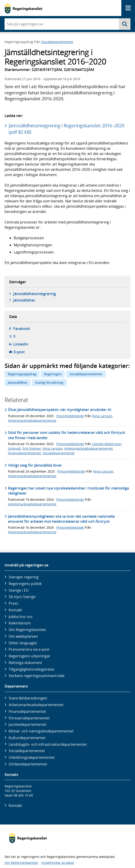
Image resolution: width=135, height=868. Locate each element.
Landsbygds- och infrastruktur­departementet (48, 744)
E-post (19, 352)
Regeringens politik (25, 584)
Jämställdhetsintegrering (35, 294)
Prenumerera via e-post (29, 649)
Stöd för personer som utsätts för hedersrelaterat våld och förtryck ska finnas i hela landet (67, 435)
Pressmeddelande (70, 416)
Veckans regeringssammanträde (37, 676)
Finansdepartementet (25, 453)
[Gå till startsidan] (23, 8)
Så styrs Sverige (22, 597)
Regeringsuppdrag (22, 374)
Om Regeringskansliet (27, 630)
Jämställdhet (24, 300)
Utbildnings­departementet (32, 757)
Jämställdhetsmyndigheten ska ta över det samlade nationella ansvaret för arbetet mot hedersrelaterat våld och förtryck (61, 519)
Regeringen (53, 374)
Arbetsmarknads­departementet (36, 705)
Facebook (22, 329)
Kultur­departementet (27, 738)
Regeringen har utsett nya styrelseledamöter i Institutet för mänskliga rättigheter (68, 491)
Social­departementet (27, 751)
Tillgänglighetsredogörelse (31, 669)
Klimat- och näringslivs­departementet (41, 731)
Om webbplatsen (23, 636)
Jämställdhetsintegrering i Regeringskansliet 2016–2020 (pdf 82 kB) (66, 129)
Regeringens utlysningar (30, 656)
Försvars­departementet (29, 718)
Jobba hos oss (21, 617)
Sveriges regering (24, 577)
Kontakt (15, 610)
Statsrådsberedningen (28, 698)
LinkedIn (21, 344)
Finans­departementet (27, 711)
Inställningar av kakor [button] (58, 863)
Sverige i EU (19, 590)
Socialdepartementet (57, 42)
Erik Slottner (32, 448)
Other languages (23, 643)
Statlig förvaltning (49, 382)
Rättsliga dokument (25, 663)
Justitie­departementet (28, 724)
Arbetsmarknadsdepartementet (32, 420)
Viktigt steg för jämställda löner (35, 465)
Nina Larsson (102, 416)
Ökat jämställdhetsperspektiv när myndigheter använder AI (60, 410)
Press (13, 603)
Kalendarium (20, 623)
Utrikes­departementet (28, 764)
